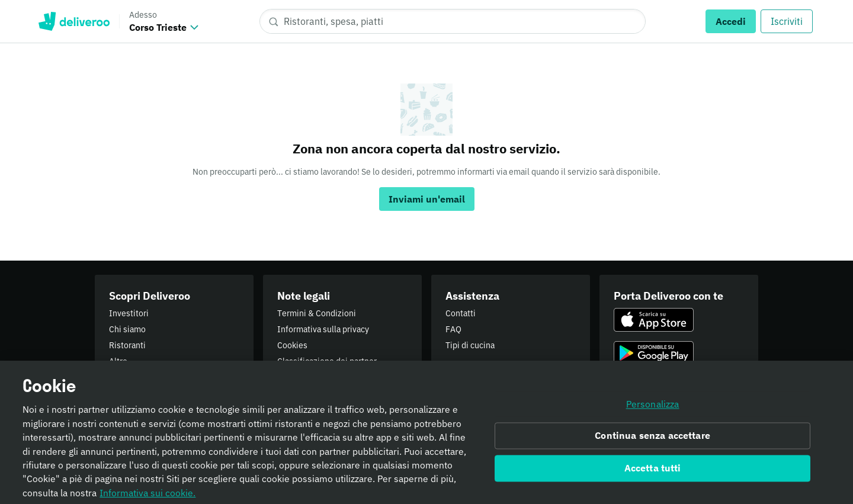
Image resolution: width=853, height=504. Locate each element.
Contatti (461, 313)
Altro (118, 361)
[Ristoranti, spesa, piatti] (453, 21)
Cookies (292, 345)
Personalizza (653, 409)
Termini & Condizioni (317, 313)
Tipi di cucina (470, 345)
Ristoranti (127, 345)
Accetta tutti (653, 473)
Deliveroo (74, 21)
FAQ (453, 329)
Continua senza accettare (652, 440)
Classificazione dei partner (327, 361)
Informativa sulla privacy (323, 329)
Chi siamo (127, 329)
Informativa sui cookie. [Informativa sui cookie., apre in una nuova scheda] (147, 497)
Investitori (129, 313)
